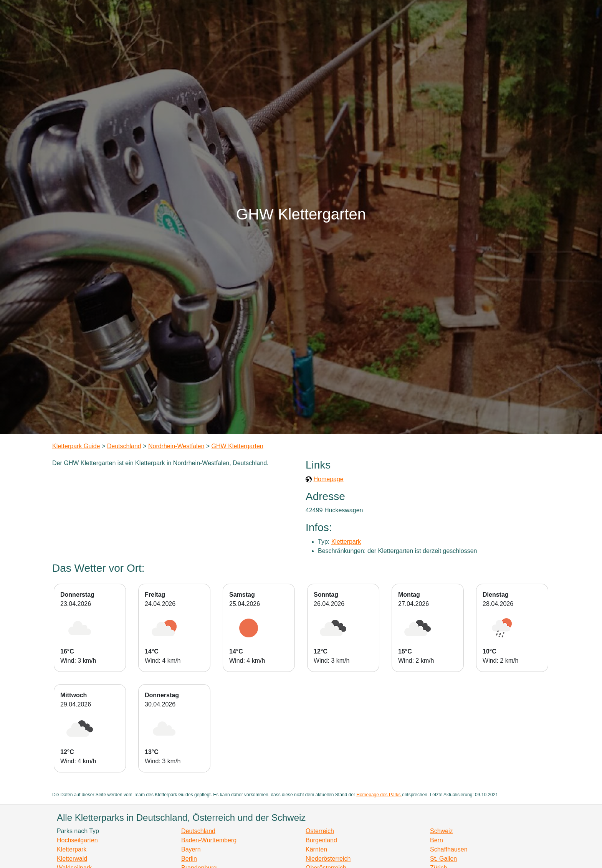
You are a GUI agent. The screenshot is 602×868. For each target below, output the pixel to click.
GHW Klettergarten (237, 446)
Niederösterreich (328, 859)
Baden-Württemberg (209, 840)
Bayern (191, 849)
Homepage (328, 479)
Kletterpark (346, 542)
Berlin (189, 859)
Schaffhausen (449, 849)
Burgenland (321, 840)
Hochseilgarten (77, 840)
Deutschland (124, 446)
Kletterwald (72, 859)
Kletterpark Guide (76, 446)
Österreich (320, 831)
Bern (437, 840)
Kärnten (316, 849)
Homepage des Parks (379, 795)
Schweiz (442, 831)
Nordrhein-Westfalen (176, 446)
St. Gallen (443, 859)
